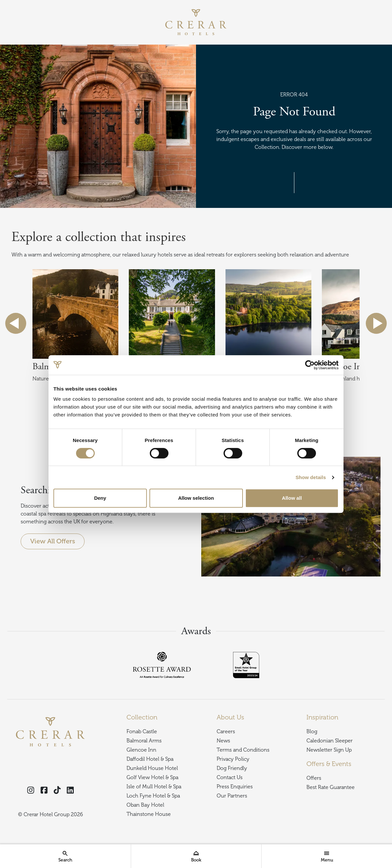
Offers (314, 778)
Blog (312, 732)
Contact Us (230, 777)
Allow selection (196, 498)
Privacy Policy (233, 759)
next (376, 323)
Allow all (292, 498)
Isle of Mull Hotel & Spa (154, 787)
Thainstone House (149, 814)
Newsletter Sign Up (329, 750)
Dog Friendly (232, 768)
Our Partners (232, 796)
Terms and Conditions (243, 750)
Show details (311, 477)
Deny (100, 498)
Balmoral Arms (144, 741)
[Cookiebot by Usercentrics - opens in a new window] (310, 365)
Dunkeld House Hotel (152, 768)
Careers (226, 732)
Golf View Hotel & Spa (152, 777)
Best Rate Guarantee (331, 787)
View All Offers (53, 541)
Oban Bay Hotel (145, 805)
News (223, 741)
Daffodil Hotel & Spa (150, 759)
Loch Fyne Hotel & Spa (153, 796)
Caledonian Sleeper (330, 741)
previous (16, 323)
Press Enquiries (235, 787)
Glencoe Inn (141, 750)
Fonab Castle (142, 732)
